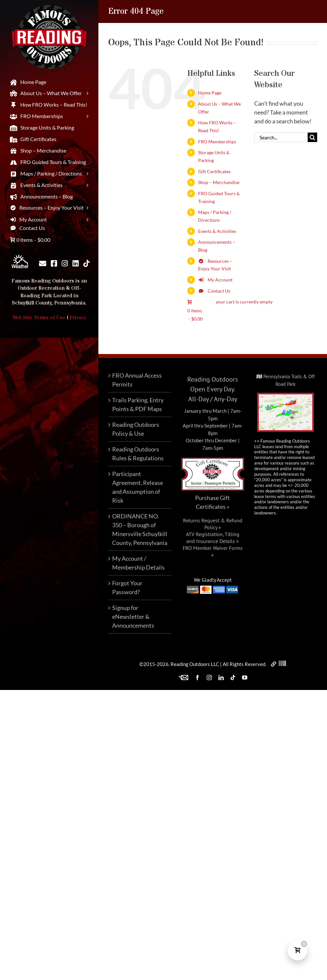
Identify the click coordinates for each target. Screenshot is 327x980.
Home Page (210, 93)
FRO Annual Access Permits (137, 380)
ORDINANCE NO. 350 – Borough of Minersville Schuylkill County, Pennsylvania (140, 529)
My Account (215, 280)
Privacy (78, 318)
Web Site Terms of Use (39, 318)
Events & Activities (217, 231)
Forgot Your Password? (127, 587)
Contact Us (214, 291)
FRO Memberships (217, 142)
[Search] (312, 137)
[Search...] (281, 137)
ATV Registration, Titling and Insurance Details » (213, 538)
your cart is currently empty (244, 302)
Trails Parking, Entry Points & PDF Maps (138, 404)
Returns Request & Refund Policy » (213, 524)
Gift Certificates (214, 171)
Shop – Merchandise (219, 182)
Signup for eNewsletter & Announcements (133, 616)
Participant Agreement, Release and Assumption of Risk (138, 487)
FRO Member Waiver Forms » (213, 551)
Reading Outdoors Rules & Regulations (138, 454)
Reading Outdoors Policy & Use (136, 429)
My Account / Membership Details (138, 563)
